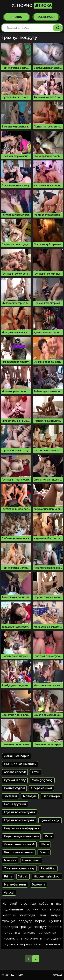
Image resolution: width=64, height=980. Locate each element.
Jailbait (23, 877)
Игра (48, 836)
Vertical (9, 893)
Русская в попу (15, 780)
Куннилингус (50, 820)
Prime (8, 877)
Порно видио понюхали (21, 836)
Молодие (30, 796)
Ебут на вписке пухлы (19, 812)
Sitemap (57, 975)
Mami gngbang (42, 780)
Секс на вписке (14, 975)
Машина (10, 860)
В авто (44, 852)
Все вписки (46, 17)
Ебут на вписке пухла (19, 820)
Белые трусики (15, 804)
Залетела (38, 885)
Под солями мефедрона (22, 828)
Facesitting (48, 869)
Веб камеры (51, 796)
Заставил (10, 796)
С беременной (41, 788)
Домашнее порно (17, 756)
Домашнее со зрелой (19, 844)
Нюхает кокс (31, 860)
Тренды (17, 17)
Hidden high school (47, 877)
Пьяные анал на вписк (20, 764)
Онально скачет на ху (19, 869)
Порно (32, 6)
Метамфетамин (15, 885)
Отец (36, 772)
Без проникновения (19, 852)
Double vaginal (14, 788)
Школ (45, 844)
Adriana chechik (15, 772)
